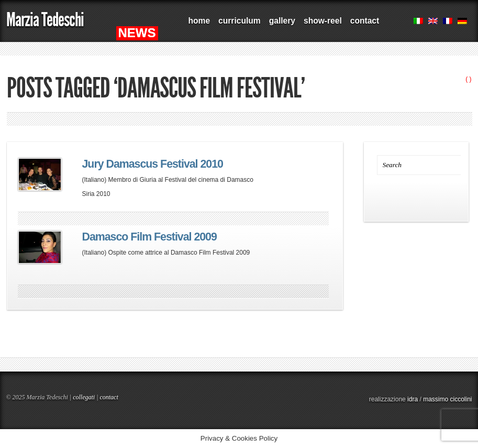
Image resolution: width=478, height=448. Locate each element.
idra (413, 399)
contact (365, 21)
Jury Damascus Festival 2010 (153, 164)
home (199, 21)
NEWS (137, 33)
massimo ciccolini (447, 399)
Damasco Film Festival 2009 (149, 237)
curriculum (240, 21)
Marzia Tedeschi (45, 20)
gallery (282, 21)
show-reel (323, 21)
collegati (84, 397)
